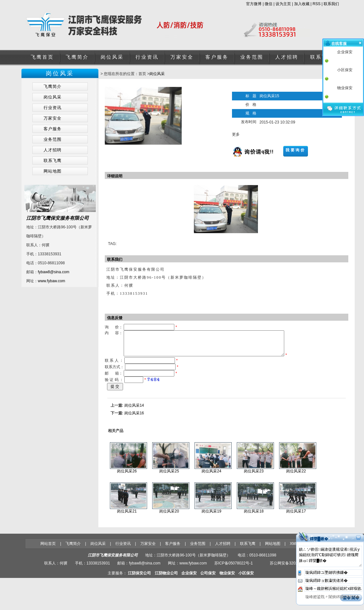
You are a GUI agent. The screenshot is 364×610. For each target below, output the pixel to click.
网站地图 (273, 548)
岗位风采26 (127, 476)
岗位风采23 (254, 476)
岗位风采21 (127, 516)
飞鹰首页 (42, 57)
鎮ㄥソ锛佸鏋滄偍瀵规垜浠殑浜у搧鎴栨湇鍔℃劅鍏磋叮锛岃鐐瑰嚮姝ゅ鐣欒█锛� (330, 561)
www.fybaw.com (51, 281)
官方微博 (254, 4)
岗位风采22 (296, 476)
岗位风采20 (169, 516)
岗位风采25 (169, 476)
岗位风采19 (211, 516)
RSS (317, 4)
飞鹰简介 (77, 57)
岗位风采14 (134, 410)
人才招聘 (287, 57)
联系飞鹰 (322, 57)
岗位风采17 (296, 516)
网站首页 (48, 548)
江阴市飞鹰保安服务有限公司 (58, 218)
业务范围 (252, 57)
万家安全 (182, 57)
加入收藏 (302, 4)
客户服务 (217, 57)
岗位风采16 (134, 418)
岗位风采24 (211, 476)
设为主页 (283, 4)
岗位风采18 (254, 516)
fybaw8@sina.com (54, 272)
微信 (269, 4)
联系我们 (331, 4)
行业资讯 (147, 57)
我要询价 (295, 150)
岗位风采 (112, 57)
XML (294, 548)
